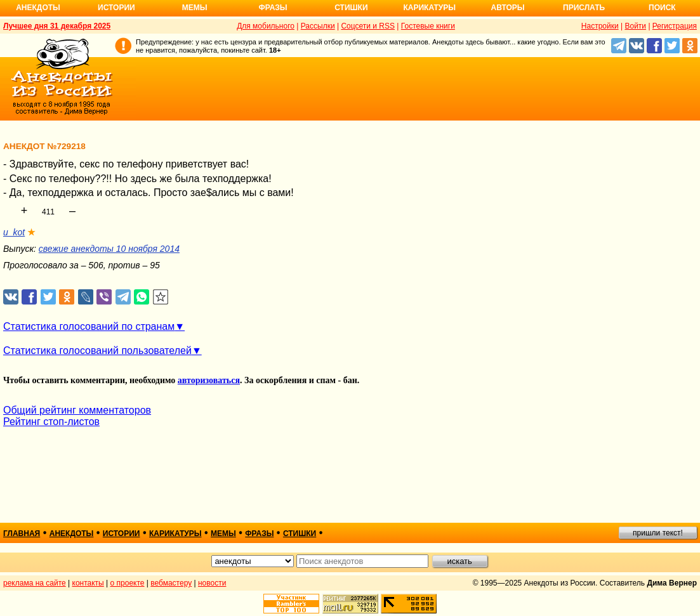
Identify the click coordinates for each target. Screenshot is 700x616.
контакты (88, 583)
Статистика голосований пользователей (97, 351)
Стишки (351, 8)
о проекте (128, 583)
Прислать (584, 8)
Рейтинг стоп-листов (51, 422)
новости (212, 583)
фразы (259, 534)
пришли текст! (658, 533)
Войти (635, 26)
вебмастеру (171, 583)
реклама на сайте (35, 583)
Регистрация (675, 26)
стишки (300, 534)
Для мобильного (266, 26)
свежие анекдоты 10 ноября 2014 (109, 249)
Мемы (195, 8)
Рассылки (318, 26)
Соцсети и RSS (368, 26)
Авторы (508, 8)
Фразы (273, 8)
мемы (223, 534)
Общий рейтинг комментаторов (77, 410)
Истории (116, 8)
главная (22, 534)
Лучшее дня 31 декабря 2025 (57, 26)
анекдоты (72, 534)
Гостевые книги (428, 26)
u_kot (14, 232)
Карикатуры (429, 8)
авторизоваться (209, 380)
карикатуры (175, 534)
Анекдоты (38, 8)
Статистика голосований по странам (89, 326)
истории (122, 534)
